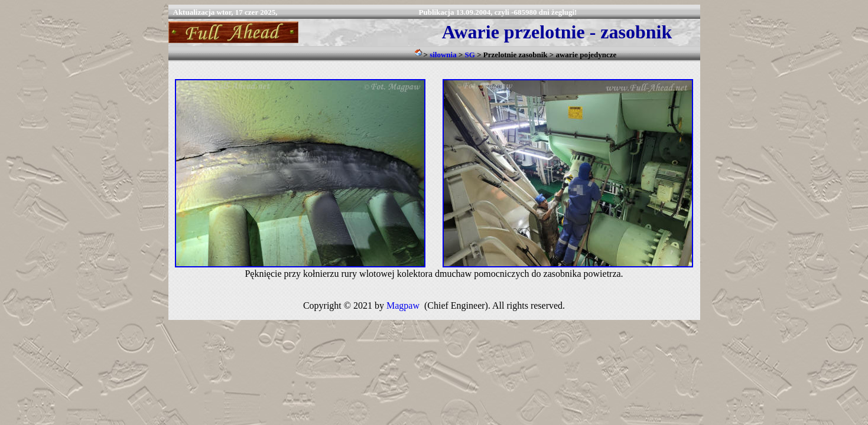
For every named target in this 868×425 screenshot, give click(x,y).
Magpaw (403, 305)
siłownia (443, 55)
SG (470, 55)
